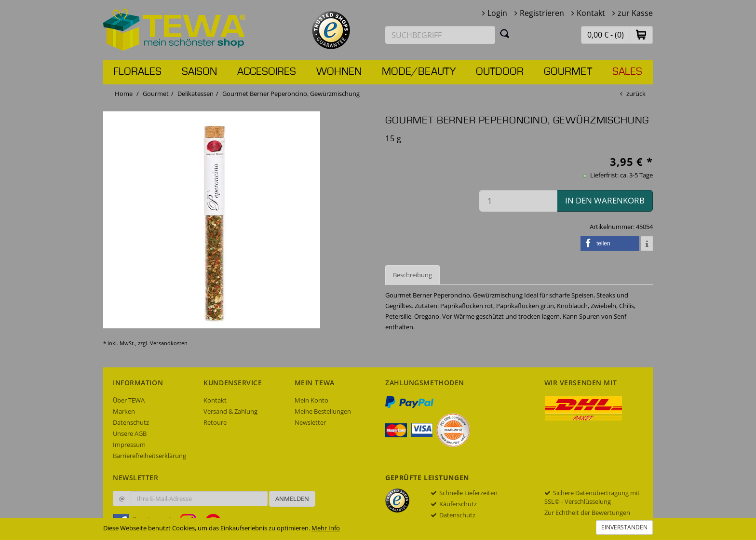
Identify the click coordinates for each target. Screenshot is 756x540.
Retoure (215, 422)
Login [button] (497, 13)
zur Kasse (635, 13)
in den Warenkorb (605, 200)
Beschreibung (412, 275)
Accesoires (267, 72)
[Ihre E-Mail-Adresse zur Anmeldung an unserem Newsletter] (199, 499)
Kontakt (591, 13)
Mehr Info (326, 528)
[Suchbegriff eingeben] (440, 35)
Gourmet (568, 72)
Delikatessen (196, 94)
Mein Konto (311, 400)
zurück (636, 94)
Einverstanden (624, 527)
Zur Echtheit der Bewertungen (587, 513)
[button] (641, 34)
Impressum (129, 445)
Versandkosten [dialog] (169, 343)
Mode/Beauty (419, 72)
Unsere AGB (130, 433)
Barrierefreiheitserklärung (149, 456)
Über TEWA (129, 400)
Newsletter (310, 422)
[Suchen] (505, 33)
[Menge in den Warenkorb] (518, 201)
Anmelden (292, 499)
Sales (627, 72)
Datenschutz (131, 422)
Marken (124, 411)
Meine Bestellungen (323, 411)
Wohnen (339, 72)
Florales (137, 72)
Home (124, 94)
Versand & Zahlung (230, 411)
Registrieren (542, 13)
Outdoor (500, 72)
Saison (199, 72)
